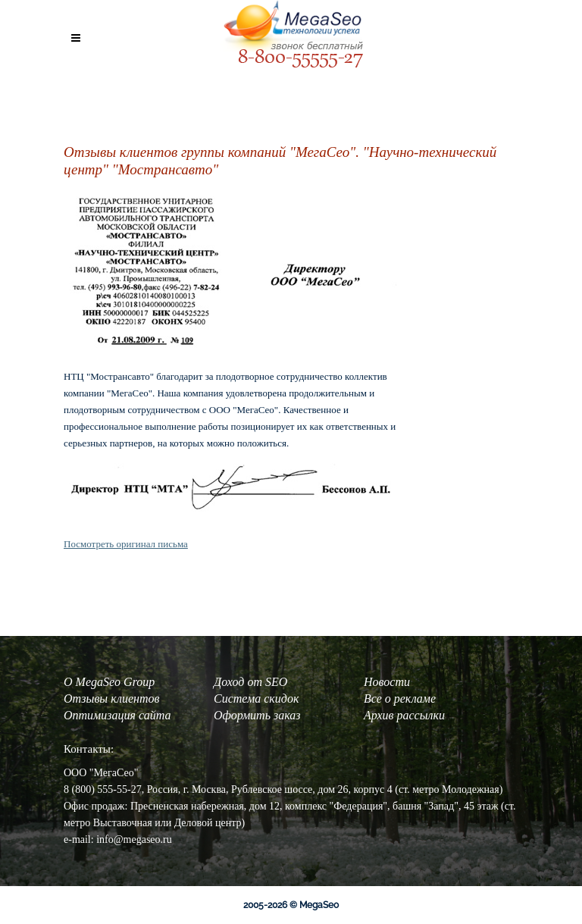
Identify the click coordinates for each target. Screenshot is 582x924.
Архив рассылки (404, 715)
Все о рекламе (400, 698)
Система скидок (256, 698)
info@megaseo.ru (134, 839)
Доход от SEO (250, 682)
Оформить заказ (257, 715)
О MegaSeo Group (109, 682)
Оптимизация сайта (117, 715)
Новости (387, 682)
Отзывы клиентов (111, 698)
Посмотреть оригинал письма (126, 544)
